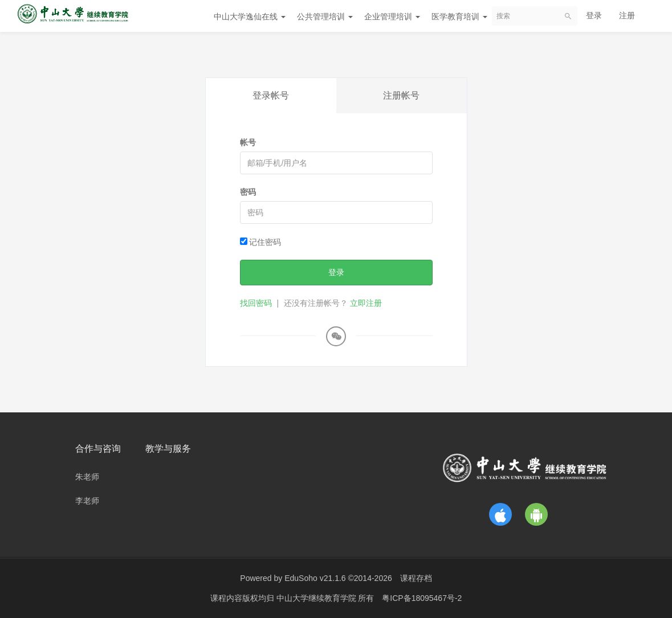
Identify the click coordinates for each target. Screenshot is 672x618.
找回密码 (256, 303)
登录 (594, 15)
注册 (627, 15)
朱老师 (87, 477)
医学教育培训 (459, 17)
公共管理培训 (325, 17)
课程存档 (416, 578)
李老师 (87, 501)
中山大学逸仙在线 (250, 17)
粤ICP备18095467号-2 (422, 598)
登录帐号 (271, 95)
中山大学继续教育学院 (317, 598)
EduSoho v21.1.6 (315, 578)
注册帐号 (401, 95)
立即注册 (366, 303)
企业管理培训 (392, 17)
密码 (248, 192)
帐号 (248, 142)
